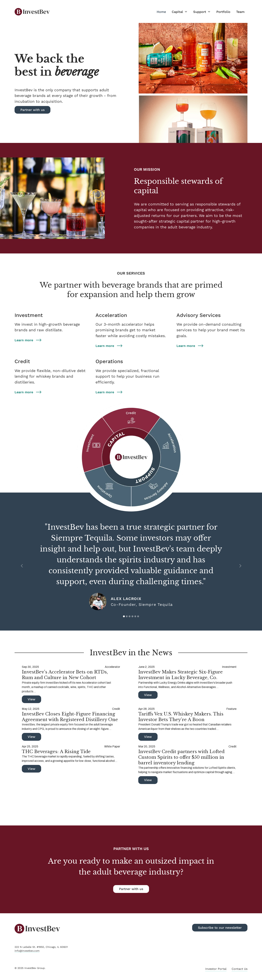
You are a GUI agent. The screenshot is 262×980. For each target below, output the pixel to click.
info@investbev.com (27, 951)
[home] (32, 12)
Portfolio (223, 12)
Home (161, 12)
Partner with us (131, 889)
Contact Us (240, 969)
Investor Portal (216, 969)
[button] (180, 12)
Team (240, 12)
